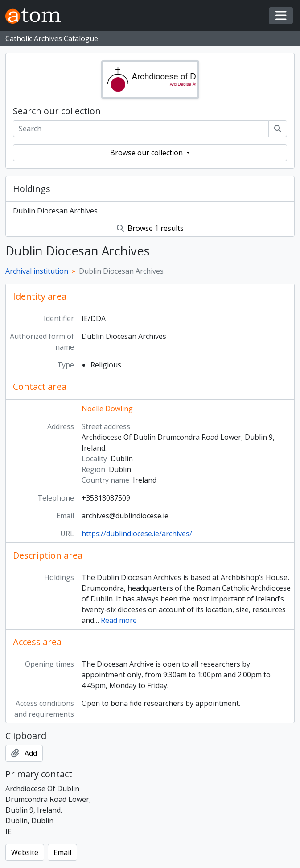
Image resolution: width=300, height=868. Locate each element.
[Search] (278, 129)
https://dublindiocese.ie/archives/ (137, 534)
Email (62, 852)
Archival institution (37, 271)
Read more (119, 620)
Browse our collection (147, 153)
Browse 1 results (150, 228)
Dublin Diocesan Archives (55, 211)
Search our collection (57, 111)
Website (25, 852)
